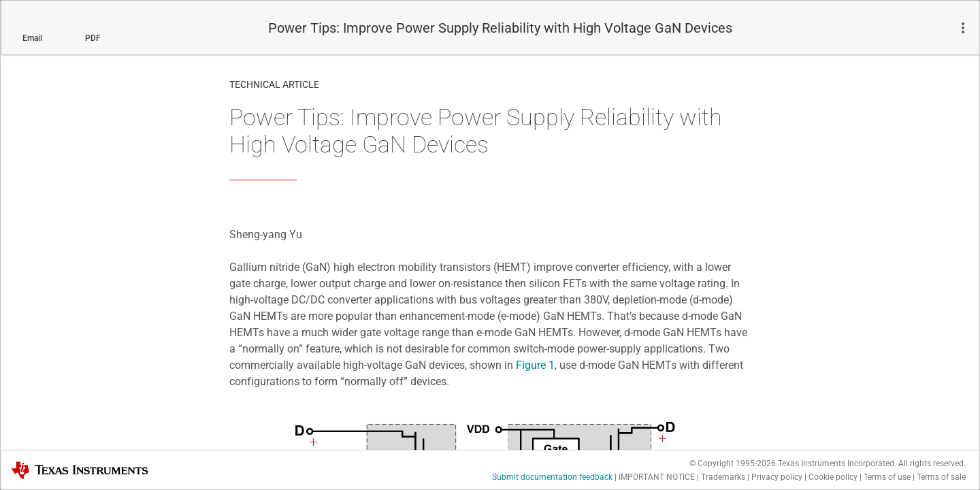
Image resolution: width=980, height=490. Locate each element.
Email (32, 38)
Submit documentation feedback (552, 477)
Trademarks (723, 477)
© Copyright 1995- (733, 463)
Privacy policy (777, 477)
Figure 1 (535, 365)
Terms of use (887, 477)
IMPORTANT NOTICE (657, 477)
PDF (93, 38)
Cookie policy (833, 477)
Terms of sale (941, 477)
